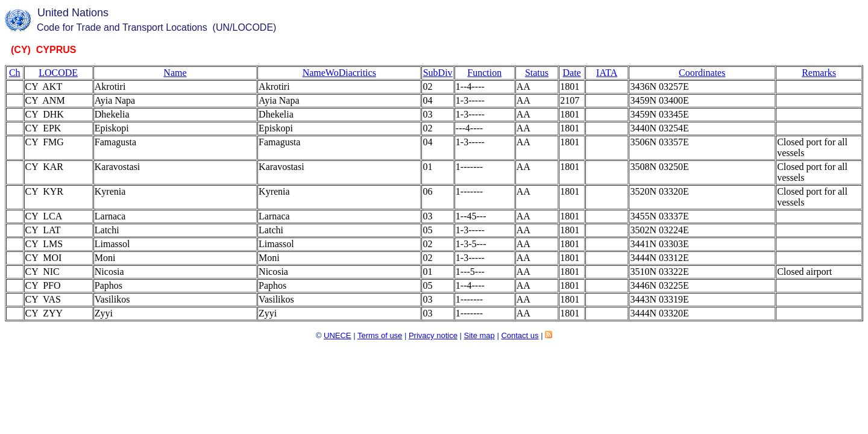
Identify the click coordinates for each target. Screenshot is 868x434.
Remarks (819, 73)
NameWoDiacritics (339, 73)
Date (571, 73)
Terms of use (380, 335)
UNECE (338, 335)
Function (484, 73)
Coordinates (702, 73)
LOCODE (58, 73)
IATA (607, 73)
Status (537, 73)
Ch (15, 73)
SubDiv (438, 73)
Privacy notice (433, 335)
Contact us (520, 335)
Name (175, 73)
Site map (479, 335)
